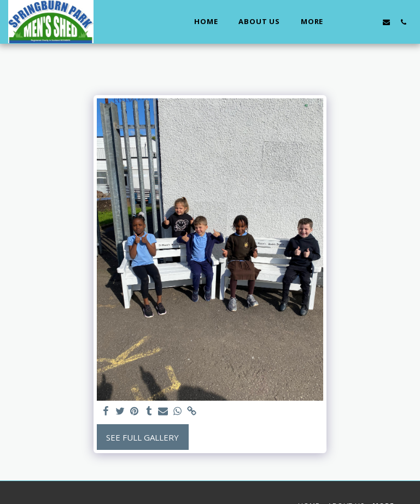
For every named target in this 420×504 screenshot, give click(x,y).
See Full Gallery (142, 437)
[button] (352, 22)
